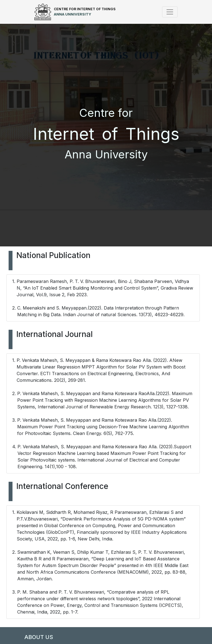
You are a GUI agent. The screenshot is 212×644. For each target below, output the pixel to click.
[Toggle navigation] (170, 12)
